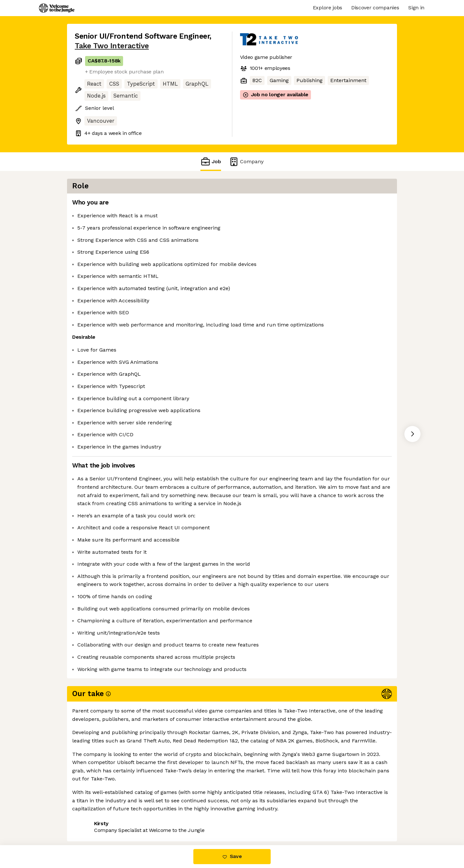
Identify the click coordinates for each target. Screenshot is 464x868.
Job (211, 161)
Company (246, 161)
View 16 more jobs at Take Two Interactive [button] (172, 818)
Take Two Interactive (112, 46)
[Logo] (57, 8)
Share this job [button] (92, 818)
